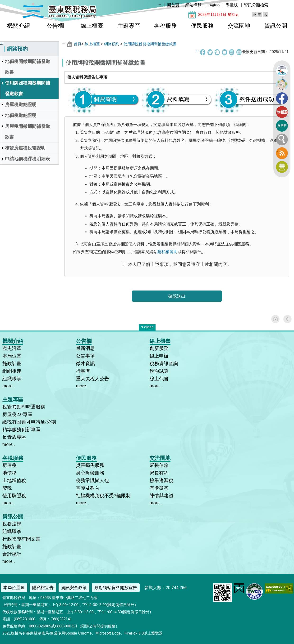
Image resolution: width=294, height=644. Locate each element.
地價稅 (9, 473)
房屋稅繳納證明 (21, 105)
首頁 (78, 44)
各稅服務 (165, 26)
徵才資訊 (85, 363)
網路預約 (112, 44)
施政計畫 (12, 363)
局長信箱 (159, 465)
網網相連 (12, 371)
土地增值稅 (14, 480)
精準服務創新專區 (21, 429)
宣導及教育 (88, 488)
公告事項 (85, 356)
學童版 (232, 5)
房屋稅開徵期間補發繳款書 (28, 132)
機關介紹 (18, 26)
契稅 (7, 488)
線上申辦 (159, 356)
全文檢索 (282, 139)
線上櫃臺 (92, 26)
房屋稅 (9, 465)
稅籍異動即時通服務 (24, 407)
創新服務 (159, 348)
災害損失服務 (90, 465)
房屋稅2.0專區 (17, 414)
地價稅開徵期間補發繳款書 (28, 67)
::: (159, 5)
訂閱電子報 (282, 167)
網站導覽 (193, 5)
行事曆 (83, 371)
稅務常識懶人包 (92, 480)
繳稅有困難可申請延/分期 (29, 422)
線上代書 (159, 379)
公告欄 (55, 26)
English (214, 5)
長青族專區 (14, 437)
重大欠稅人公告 (92, 379)
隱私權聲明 (168, 252)
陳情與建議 (161, 496)
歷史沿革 (12, 348)
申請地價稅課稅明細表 (28, 159)
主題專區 (129, 26)
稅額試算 (159, 371)
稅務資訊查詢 (164, 363)
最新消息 (85, 348)
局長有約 (159, 473)
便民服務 (202, 26)
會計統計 (12, 554)
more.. (9, 386)
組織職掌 (12, 379)
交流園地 (239, 26)
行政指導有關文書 (21, 539)
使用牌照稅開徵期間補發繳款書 (28, 88)
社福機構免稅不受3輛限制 (103, 496)
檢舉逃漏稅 (161, 480)
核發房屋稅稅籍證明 (25, 148)
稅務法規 (12, 524)
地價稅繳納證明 (21, 115)
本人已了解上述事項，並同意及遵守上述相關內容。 (177, 264)
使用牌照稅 (14, 496)
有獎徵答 (159, 488)
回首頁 (173, 5)
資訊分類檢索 (256, 5)
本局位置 (12, 356)
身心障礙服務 (90, 473)
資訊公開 (276, 26)
